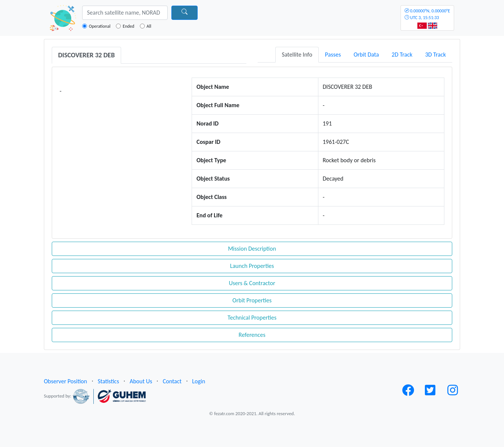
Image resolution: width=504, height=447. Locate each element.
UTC (427, 14)
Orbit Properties (252, 300)
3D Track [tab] (436, 55)
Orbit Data (366, 55)
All (149, 26)
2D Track (402, 55)
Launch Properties (252, 266)
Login (199, 381)
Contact (172, 381)
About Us (141, 381)
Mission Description (252, 249)
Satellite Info (297, 55)
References (252, 335)
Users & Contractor (252, 283)
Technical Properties (252, 318)
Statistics (108, 381)
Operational (100, 26)
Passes (333, 55)
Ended (128, 26)
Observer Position (65, 381)
